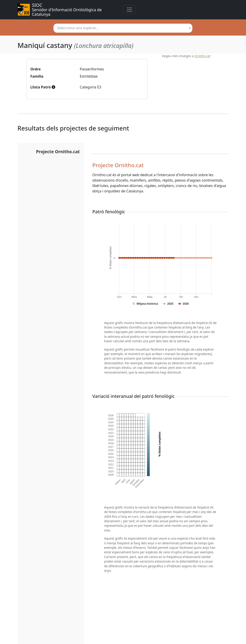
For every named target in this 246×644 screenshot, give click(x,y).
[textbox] (123, 28)
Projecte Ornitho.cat (58, 152)
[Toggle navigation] (129, 10)
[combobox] (123, 28)
